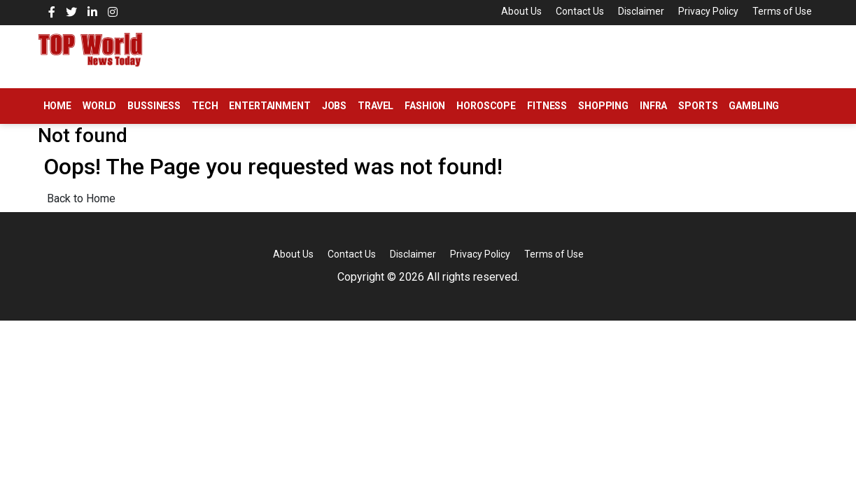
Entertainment (269, 106)
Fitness (547, 106)
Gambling (754, 106)
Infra (653, 106)
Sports (698, 106)
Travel (376, 106)
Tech (205, 106)
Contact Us (580, 11)
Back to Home (81, 198)
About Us (521, 11)
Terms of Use (782, 11)
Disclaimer (641, 11)
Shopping (603, 106)
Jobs (334, 106)
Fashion (425, 106)
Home (57, 106)
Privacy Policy (708, 11)
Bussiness (154, 106)
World (99, 106)
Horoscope (486, 106)
